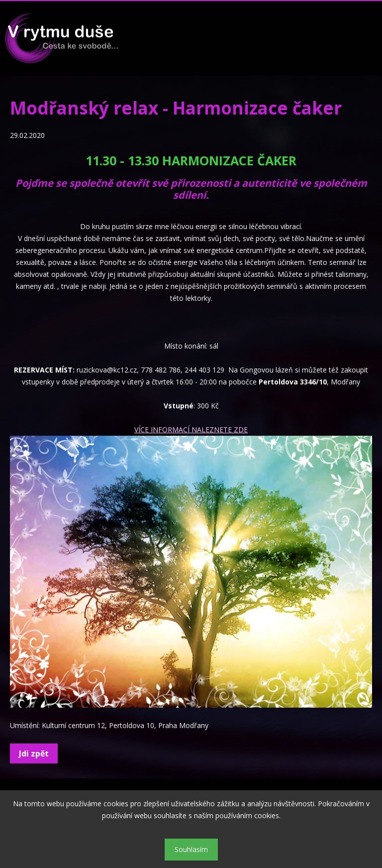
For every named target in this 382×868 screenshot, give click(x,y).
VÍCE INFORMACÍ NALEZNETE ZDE (191, 430)
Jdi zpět (34, 753)
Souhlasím (191, 849)
